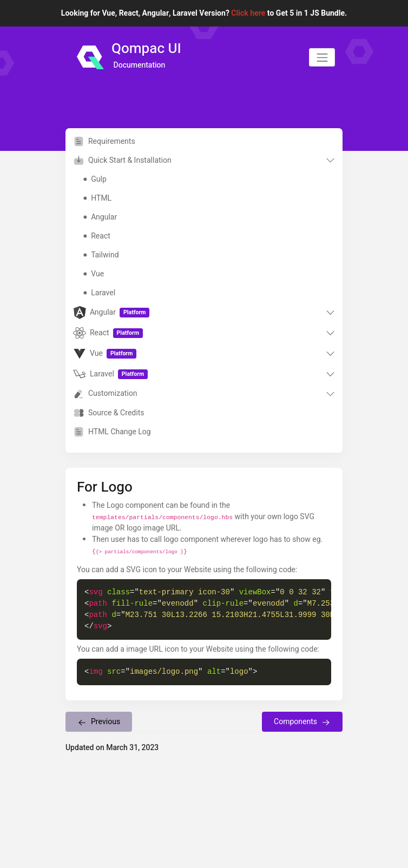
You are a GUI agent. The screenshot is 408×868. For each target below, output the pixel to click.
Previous (99, 722)
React (97, 236)
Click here (248, 13)
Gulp (95, 179)
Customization (105, 394)
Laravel (99, 293)
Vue (94, 274)
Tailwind (101, 255)
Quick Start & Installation (122, 160)
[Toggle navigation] (322, 57)
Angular (100, 217)
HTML (97, 198)
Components (302, 722)
